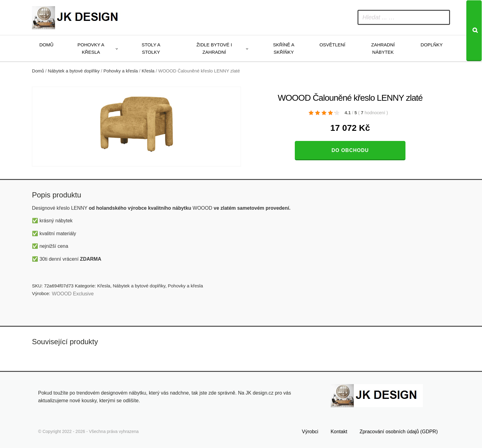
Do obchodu (350, 150)
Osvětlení (332, 45)
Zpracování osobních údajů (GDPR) (399, 432)
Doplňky (432, 45)
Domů (46, 45)
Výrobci (310, 432)
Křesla (148, 71)
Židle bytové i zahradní (214, 48)
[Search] (474, 31)
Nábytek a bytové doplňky (74, 71)
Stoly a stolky (151, 48)
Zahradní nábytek (383, 48)
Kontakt (339, 432)
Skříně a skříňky (284, 48)
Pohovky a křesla (91, 48)
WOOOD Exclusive (73, 294)
